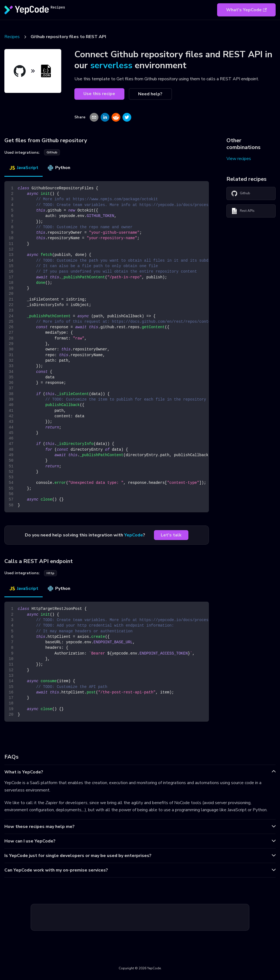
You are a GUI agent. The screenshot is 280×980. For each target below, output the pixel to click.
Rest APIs (243, 211)
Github (241, 193)
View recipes (239, 159)
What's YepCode (246, 10)
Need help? (150, 94)
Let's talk (171, 535)
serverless (111, 65)
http (50, 573)
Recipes (12, 37)
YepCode (134, 535)
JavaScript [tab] (24, 168)
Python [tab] (59, 168)
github (52, 152)
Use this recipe (99, 94)
